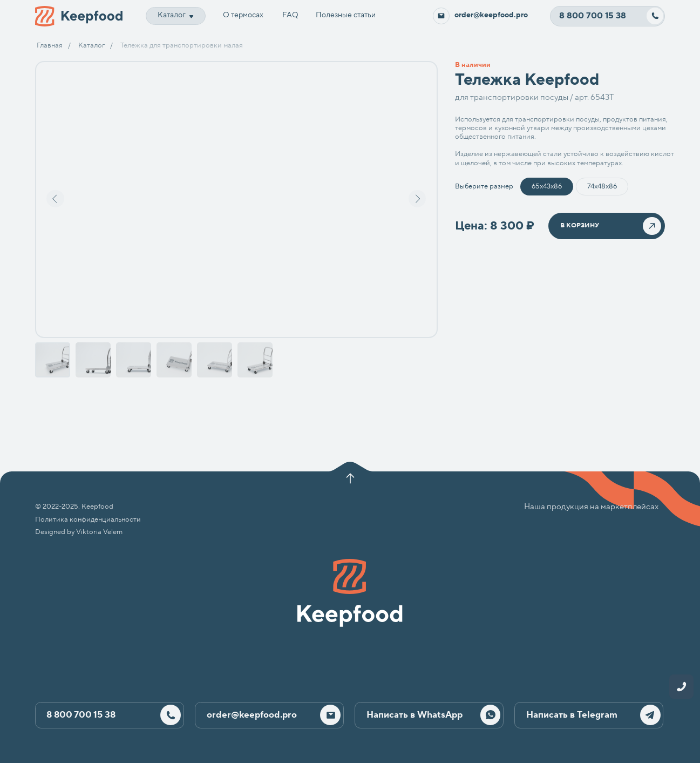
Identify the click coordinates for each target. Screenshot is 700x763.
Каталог (91, 45)
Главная (50, 45)
